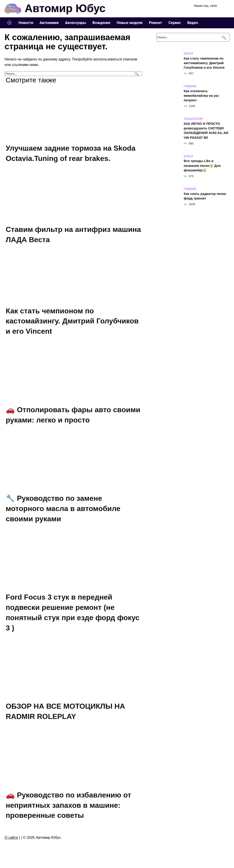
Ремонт (156, 23)
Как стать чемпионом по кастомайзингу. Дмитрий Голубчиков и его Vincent (72, 321)
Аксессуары (76, 23)
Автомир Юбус (65, 8)
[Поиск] (136, 74)
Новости (26, 23)
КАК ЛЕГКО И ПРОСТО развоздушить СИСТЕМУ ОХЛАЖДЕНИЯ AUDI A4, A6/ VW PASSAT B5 (206, 131)
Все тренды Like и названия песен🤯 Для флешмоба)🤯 (202, 166)
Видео (193, 23)
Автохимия (49, 23)
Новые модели (130, 23)
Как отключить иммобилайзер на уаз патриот (201, 96)
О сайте (11, 838)
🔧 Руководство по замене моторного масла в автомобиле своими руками (63, 509)
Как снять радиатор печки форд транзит (205, 196)
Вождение (101, 23)
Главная (9, 23)
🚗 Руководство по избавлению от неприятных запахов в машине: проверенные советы (68, 805)
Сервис (175, 23)
